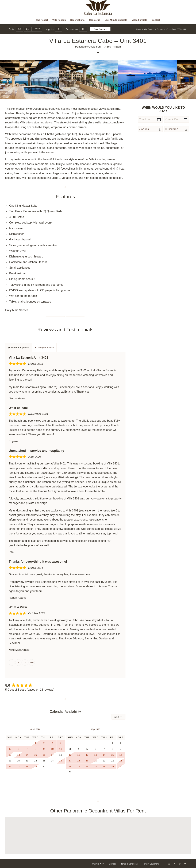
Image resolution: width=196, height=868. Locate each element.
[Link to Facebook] (174, 864)
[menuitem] (42, 20)
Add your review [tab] (44, 348)
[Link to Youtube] (185, 864)
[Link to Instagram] (179, 864)
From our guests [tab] (19, 348)
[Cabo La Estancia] (98, 8)
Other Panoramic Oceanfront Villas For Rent (98, 811)
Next (32, 662)
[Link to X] (169, 864)
